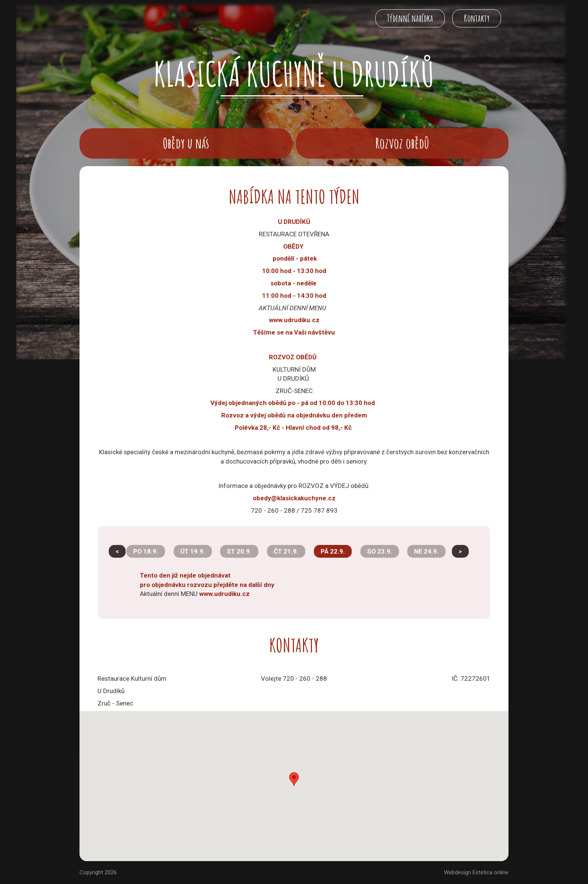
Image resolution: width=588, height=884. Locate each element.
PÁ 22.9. (333, 551)
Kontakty (477, 18)
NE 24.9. (426, 551)
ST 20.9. (239, 551)
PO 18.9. (146, 551)
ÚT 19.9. (193, 551)
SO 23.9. (380, 551)
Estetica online (490, 872)
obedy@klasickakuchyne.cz (294, 498)
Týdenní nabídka (410, 18)
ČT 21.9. (286, 551)
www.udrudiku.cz (224, 594)
